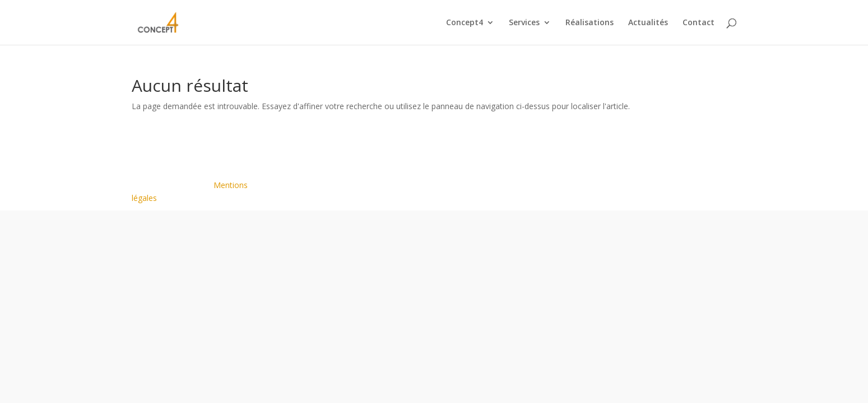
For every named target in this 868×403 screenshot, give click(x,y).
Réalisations (590, 23)
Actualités (648, 23)
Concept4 (465, 23)
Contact (698, 23)
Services (524, 23)
